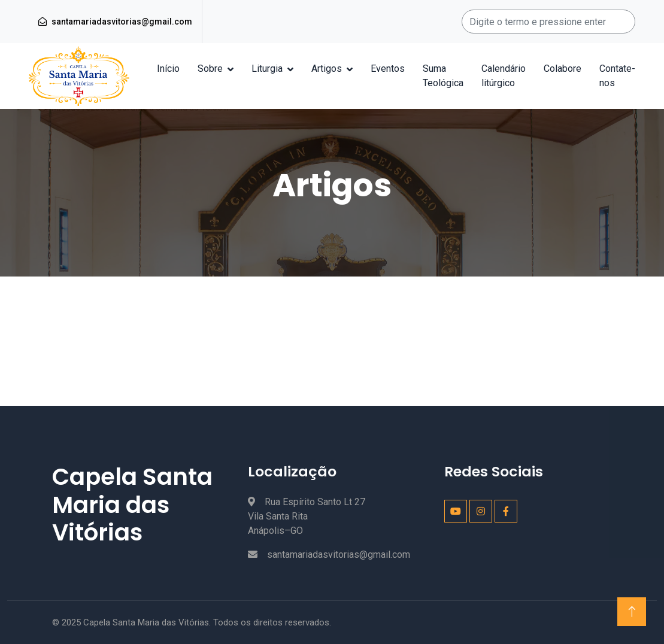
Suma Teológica (443, 76)
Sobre (210, 69)
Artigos (327, 69)
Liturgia (267, 69)
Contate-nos (617, 76)
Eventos (388, 69)
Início (168, 69)
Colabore (563, 69)
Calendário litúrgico (504, 76)
